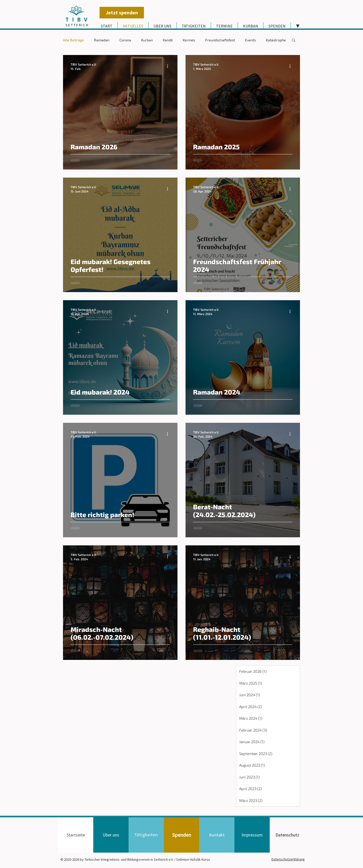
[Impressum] (252, 835)
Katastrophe (276, 40)
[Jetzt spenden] (122, 13)
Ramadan (102, 40)
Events (250, 40)
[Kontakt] (217, 835)
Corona (125, 40)
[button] (294, 40)
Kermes (189, 40)
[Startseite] (76, 835)
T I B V (77, 20)
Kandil (168, 40)
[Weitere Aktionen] (169, 66)
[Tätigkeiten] (146, 835)
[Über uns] (111, 835)
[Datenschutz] (287, 835)
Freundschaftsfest (220, 40)
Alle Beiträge (73, 40)
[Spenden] (181, 835)
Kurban (147, 40)
